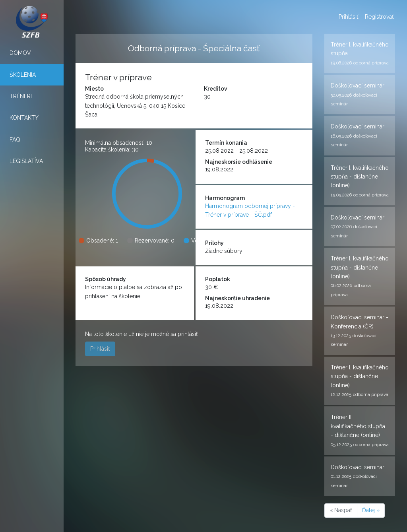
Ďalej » (371, 510)
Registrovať (379, 17)
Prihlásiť (349, 17)
